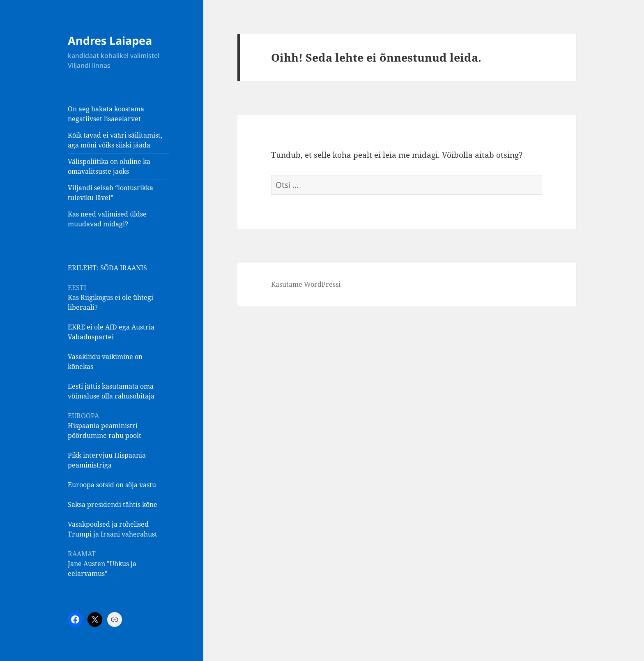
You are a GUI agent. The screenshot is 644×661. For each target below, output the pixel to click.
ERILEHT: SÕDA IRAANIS (107, 268)
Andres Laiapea (110, 40)
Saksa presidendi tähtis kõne (113, 504)
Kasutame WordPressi (306, 284)
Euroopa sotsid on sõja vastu (112, 485)
